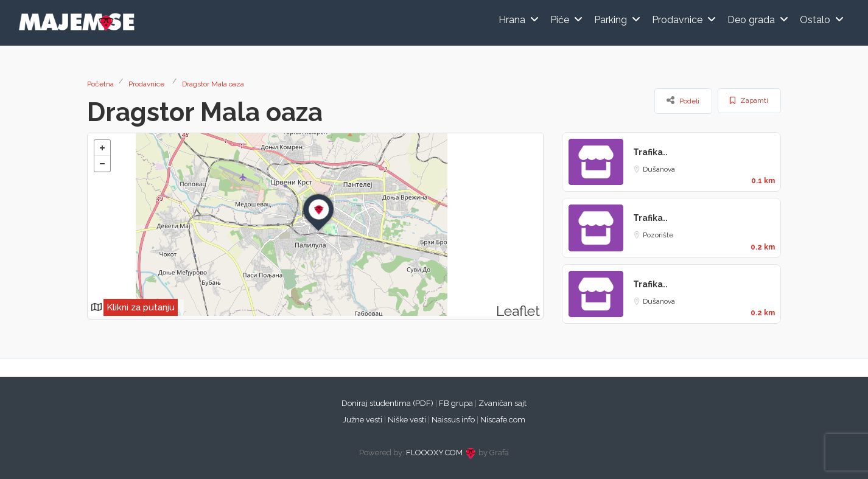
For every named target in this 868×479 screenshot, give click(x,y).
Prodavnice (677, 20)
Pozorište (658, 235)
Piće (560, 20)
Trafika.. (650, 152)
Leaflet (518, 311)
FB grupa (456, 403)
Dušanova (659, 169)
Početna (100, 84)
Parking (611, 20)
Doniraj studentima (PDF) (387, 403)
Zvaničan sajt (502, 403)
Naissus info (453, 420)
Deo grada (751, 20)
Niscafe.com (503, 420)
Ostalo (815, 20)
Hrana (512, 20)
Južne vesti (362, 420)
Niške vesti (407, 420)
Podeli (683, 100)
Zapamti (749, 100)
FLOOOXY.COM (434, 453)
